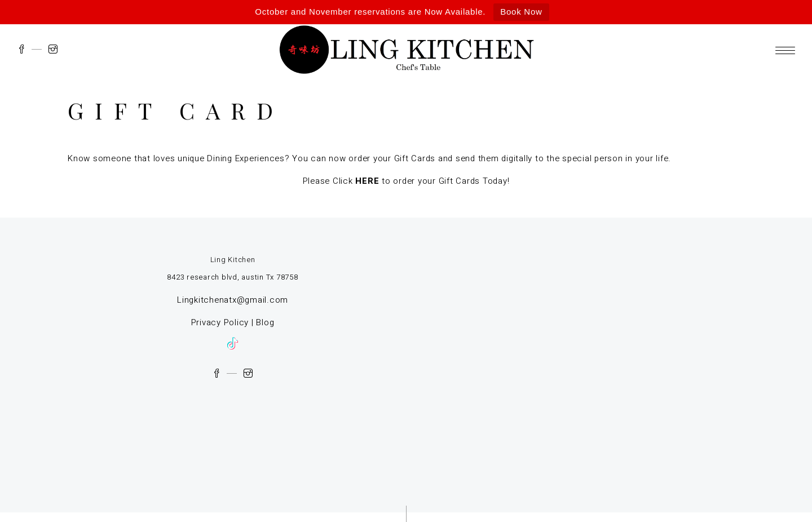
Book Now (521, 12)
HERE (367, 181)
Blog (265, 322)
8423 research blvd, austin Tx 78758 (232, 277)
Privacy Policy (220, 322)
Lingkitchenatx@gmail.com (233, 300)
